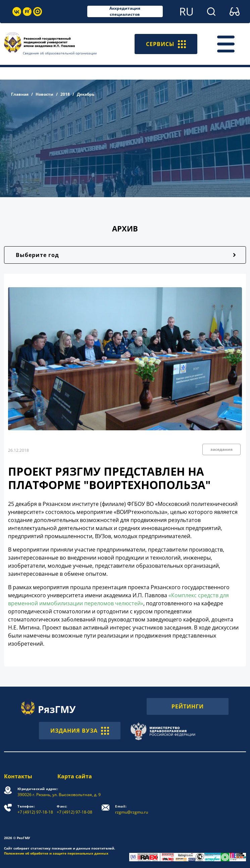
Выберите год (37, 255)
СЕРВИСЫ (166, 44)
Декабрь (86, 94)
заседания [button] (221, 449)
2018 (65, 94)
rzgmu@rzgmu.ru (132, 809)
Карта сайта (75, 776)
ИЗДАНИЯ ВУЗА (80, 731)
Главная (20, 94)
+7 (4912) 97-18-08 (74, 809)
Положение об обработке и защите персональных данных (56, 853)
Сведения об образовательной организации (60, 53)
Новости (44, 94)
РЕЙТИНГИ (188, 706)
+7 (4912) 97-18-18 (35, 809)
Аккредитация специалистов (125, 11)
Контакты (18, 776)
